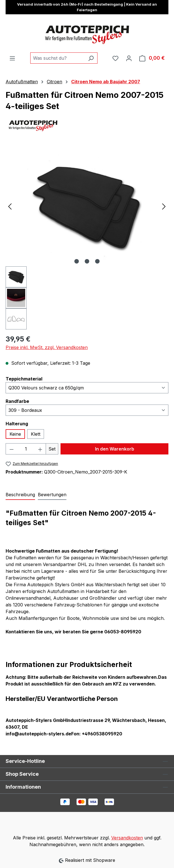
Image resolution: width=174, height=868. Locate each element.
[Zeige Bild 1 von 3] (76, 261)
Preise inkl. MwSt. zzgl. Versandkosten (47, 347)
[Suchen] (91, 58)
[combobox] (57, 58)
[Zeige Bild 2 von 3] (87, 261)
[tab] (20, 495)
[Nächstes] (164, 206)
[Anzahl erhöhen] (40, 449)
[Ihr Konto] (129, 58)
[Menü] (12, 58)
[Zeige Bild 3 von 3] (97, 261)
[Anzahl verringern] (11, 449)
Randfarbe (17, 401)
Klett (36, 434)
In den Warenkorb (115, 449)
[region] (87, 238)
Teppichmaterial (24, 378)
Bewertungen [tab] (52, 495)
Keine (15, 434)
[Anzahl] (26, 449)
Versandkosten (127, 838)
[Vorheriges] (10, 206)
